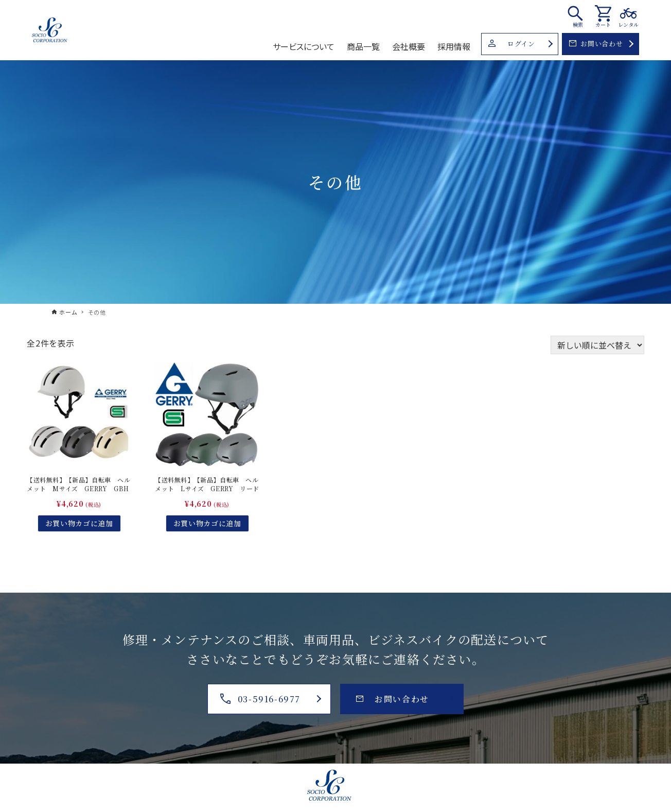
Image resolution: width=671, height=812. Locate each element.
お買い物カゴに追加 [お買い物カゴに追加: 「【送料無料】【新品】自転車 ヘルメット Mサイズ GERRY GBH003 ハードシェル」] (79, 523)
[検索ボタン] (578, 16)
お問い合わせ (596, 44)
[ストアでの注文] (597, 345)
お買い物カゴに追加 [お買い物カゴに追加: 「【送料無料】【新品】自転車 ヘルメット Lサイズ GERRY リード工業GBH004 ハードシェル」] (207, 523)
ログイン (511, 44)
